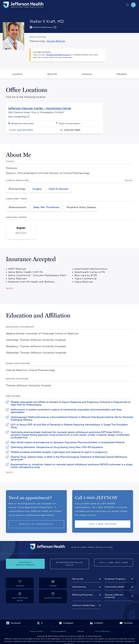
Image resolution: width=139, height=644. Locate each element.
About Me (58, 76)
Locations (24, 76)
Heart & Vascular (59, 189)
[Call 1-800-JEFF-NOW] (114, 563)
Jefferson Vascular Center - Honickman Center (40, 108)
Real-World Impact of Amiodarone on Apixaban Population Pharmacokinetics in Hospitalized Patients (68, 442)
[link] (56, 41)
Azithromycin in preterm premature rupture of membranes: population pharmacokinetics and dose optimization (66, 411)
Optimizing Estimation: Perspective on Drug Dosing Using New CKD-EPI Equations (57, 447)
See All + (10, 472)
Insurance (93, 76)
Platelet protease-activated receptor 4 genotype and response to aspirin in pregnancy (59, 452)
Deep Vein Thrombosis (46, 207)
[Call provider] (103, 524)
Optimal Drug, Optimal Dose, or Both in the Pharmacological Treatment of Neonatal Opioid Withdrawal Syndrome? (69, 458)
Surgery (37, 189)
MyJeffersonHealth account (58, 55)
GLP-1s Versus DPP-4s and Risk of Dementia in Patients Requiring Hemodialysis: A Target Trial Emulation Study (69, 426)
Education (128, 76)
